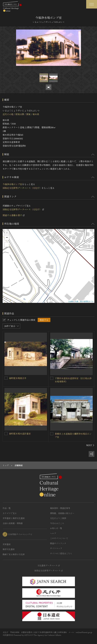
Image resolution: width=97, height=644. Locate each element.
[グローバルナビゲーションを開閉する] (92, 4)
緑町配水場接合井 (18, 378)
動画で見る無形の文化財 (14, 554)
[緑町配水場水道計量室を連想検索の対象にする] (6, 434)
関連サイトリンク (58, 543)
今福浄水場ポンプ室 (12, 184)
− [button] (7, 238)
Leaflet (71, 301)
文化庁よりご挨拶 (58, 518)
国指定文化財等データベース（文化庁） (22, 188)
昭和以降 (20, 114)
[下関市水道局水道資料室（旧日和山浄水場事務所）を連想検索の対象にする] (52, 378)
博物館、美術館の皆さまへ (62, 513)
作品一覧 (7, 508)
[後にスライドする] (90, 445)
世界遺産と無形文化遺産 (14, 518)
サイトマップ (56, 548)
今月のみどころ (57, 523)
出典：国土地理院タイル (84, 301)
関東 (28, 114)
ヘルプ (53, 533)
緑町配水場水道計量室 (20, 434)
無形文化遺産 (9, 549)
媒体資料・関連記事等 (60, 508)
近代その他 (8, 114)
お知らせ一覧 (56, 528)
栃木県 (36, 114)
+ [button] (7, 233)
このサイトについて (59, 538)
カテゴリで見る (10, 513)
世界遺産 (7, 544)
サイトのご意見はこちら (61, 553)
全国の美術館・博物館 (13, 523)
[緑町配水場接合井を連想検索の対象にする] (6, 378)
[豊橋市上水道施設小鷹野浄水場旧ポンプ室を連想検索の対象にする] (52, 434)
